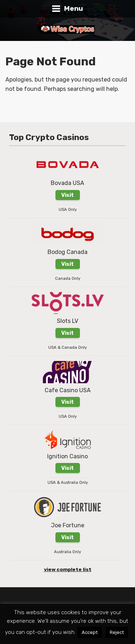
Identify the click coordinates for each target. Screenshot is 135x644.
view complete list (68, 569)
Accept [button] (90, 632)
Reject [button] (117, 632)
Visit (67, 195)
